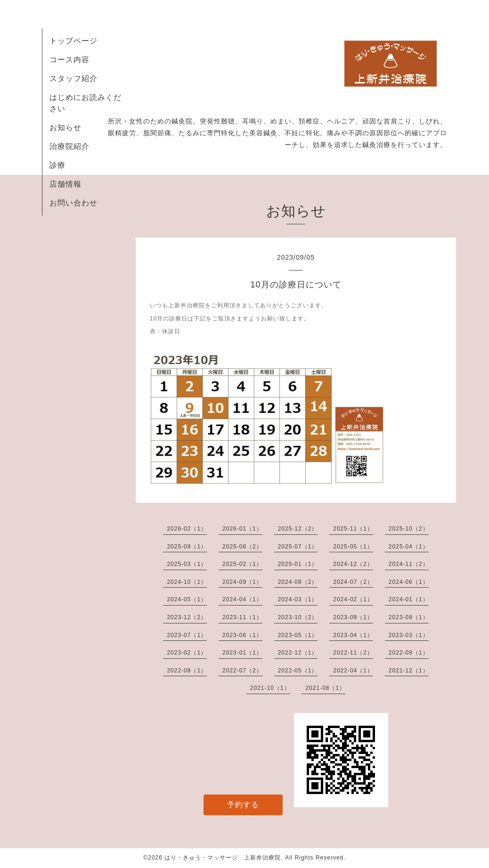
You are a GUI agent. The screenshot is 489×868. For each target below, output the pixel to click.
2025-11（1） (353, 529)
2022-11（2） (353, 653)
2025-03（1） (187, 564)
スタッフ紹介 (73, 78)
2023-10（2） (298, 617)
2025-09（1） (187, 547)
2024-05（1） (187, 599)
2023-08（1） (409, 617)
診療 (57, 165)
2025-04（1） (409, 547)
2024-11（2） (409, 564)
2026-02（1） (187, 529)
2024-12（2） (353, 564)
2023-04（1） (353, 635)
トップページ (73, 41)
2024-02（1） (353, 599)
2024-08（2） (298, 582)
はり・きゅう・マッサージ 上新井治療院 (223, 858)
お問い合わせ (73, 203)
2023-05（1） (298, 635)
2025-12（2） (298, 529)
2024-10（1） (187, 582)
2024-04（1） (242, 599)
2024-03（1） (298, 599)
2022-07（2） (242, 671)
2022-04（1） (353, 671)
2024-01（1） (409, 599)
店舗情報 (65, 184)
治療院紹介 (69, 146)
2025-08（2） (242, 547)
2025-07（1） (298, 547)
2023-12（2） (187, 617)
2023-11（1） (242, 617)
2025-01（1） (298, 564)
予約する (243, 805)
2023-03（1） (409, 635)
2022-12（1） (298, 653)
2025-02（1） (242, 564)
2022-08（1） (187, 671)
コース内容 (69, 60)
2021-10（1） (270, 688)
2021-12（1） (409, 671)
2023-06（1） (242, 635)
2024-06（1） (409, 582)
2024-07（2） (353, 582)
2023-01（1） (242, 653)
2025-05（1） (353, 547)
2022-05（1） (298, 671)
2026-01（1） (242, 529)
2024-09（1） (242, 582)
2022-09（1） (409, 653)
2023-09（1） (353, 617)
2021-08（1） (325, 688)
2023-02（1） (187, 653)
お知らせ (65, 127)
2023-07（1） (187, 635)
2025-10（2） (409, 529)
